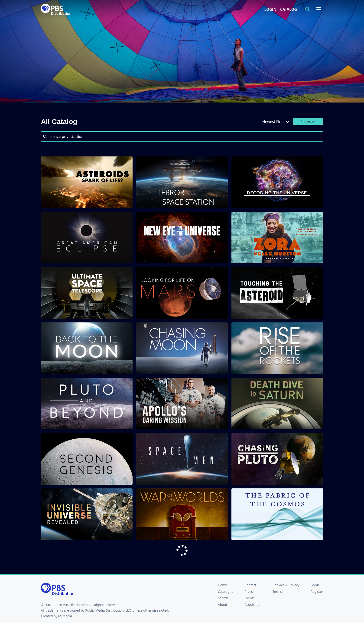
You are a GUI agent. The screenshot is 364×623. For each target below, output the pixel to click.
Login (270, 9)
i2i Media (65, 616)
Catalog (289, 9)
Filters (308, 122)
